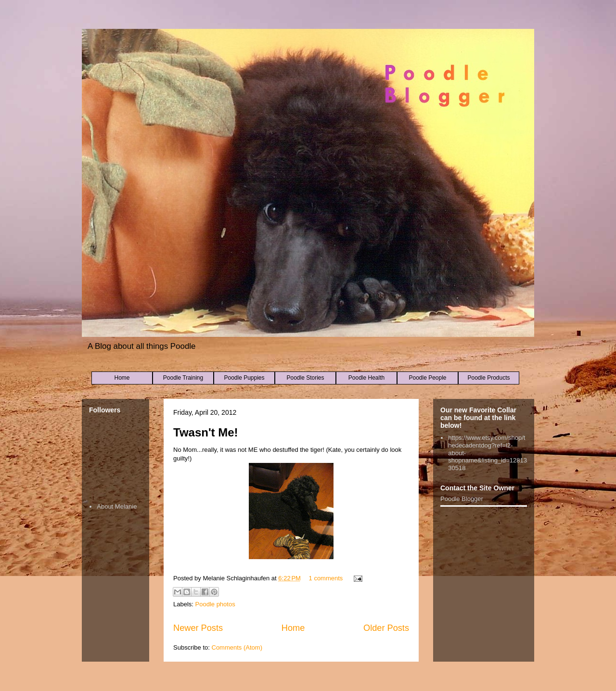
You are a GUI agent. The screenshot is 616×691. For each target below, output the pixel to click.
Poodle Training (183, 378)
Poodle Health (366, 378)
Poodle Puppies (244, 378)
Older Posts (386, 628)
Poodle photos (215, 604)
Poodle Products (488, 378)
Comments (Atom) (237, 647)
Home (122, 378)
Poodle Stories (305, 378)
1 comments (326, 578)
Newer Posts (198, 628)
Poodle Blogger (462, 499)
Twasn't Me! (206, 432)
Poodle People (427, 378)
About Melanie (117, 506)
